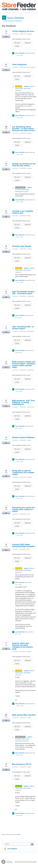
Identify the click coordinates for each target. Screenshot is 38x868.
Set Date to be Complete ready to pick (23, 212)
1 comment (15, 549)
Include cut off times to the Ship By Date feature (24, 165)
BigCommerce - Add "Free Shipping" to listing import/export (24, 402)
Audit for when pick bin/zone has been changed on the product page (23, 646)
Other (29, 514)
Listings (29, 440)
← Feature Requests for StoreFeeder (12, 21)
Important (29, 43)
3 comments (15, 133)
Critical (18, 46)
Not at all (18, 43)
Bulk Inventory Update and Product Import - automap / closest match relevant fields (24, 365)
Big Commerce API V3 (22, 764)
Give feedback (12, 849)
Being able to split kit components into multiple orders (23, 473)
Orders (29, 216)
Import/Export (31, 296)
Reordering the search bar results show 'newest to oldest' (24, 509)
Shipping (29, 34)
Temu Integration (20, 64)
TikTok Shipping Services (23, 31)
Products (29, 133)
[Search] (32, 844)
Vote (6, 37)
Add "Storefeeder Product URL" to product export (23, 293)
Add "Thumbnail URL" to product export (23, 328)
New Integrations (31, 67)
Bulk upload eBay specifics (24, 715)
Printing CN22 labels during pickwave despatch (24, 545)
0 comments (15, 34)
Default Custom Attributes (23, 437)
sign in (19, 834)
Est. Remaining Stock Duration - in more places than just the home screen (23, 129)
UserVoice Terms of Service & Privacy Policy (26, 862)
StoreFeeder (23, 34)
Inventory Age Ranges (22, 246)
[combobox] (18, 844)
